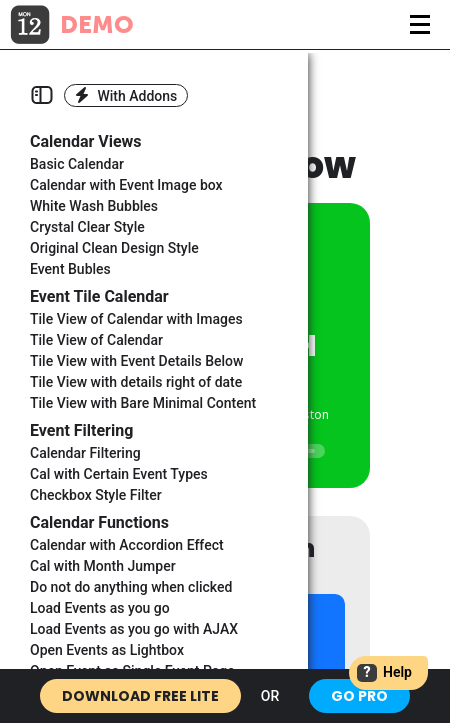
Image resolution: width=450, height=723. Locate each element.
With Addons (126, 95)
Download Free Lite (140, 696)
